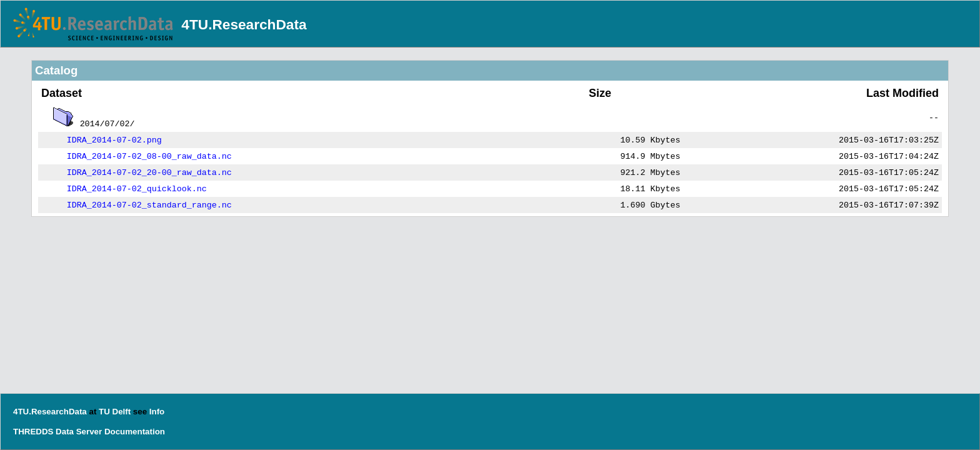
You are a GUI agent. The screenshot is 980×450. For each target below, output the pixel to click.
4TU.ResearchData (244, 24)
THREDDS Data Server (57, 432)
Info (157, 412)
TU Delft (115, 412)
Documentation (135, 432)
